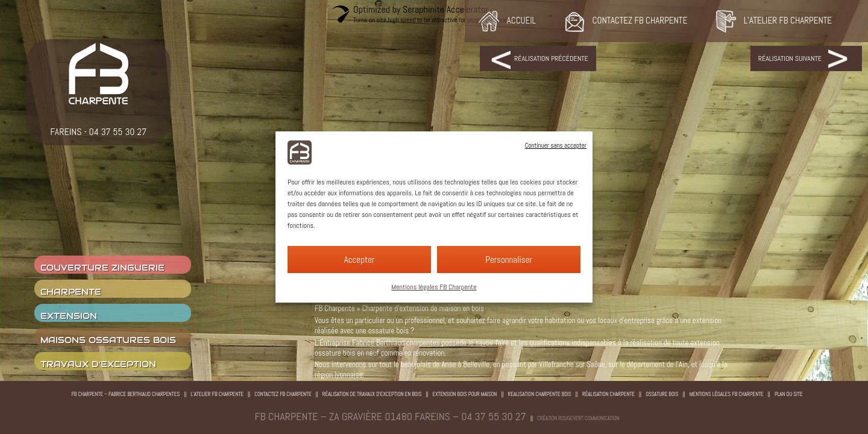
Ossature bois (662, 394)
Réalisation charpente (609, 394)
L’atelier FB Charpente (217, 394)
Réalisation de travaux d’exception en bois (372, 394)
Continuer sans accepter (556, 145)
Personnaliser (509, 259)
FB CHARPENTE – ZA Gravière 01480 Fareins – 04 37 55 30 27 (391, 416)
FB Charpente (335, 308)
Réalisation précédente (551, 58)
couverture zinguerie (102, 268)
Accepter (360, 259)
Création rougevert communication (578, 418)
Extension (69, 316)
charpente (71, 292)
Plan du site (789, 394)
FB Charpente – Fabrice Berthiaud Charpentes (125, 394)
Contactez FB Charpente (283, 394)
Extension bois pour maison (465, 394)
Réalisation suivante (790, 58)
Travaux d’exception (98, 364)
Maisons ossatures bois (108, 340)
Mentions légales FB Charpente (434, 287)
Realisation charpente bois (540, 394)
